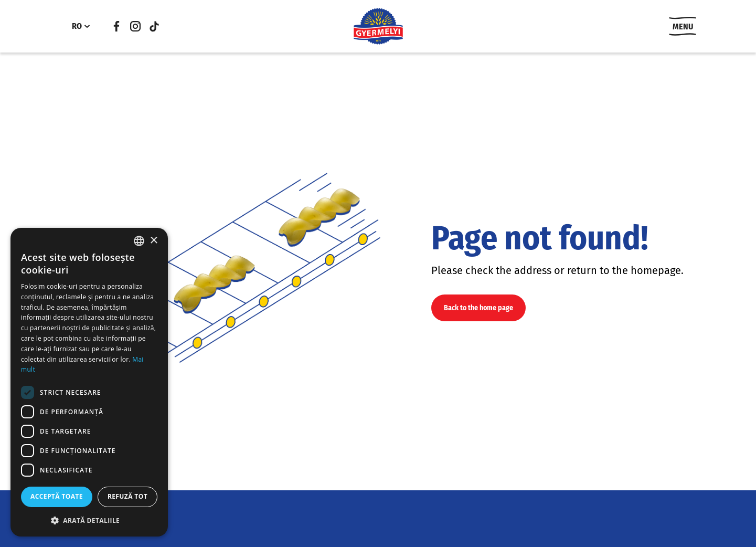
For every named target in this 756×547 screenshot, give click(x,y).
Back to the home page (478, 308)
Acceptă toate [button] (57, 496)
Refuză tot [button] (127, 496)
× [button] (153, 241)
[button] (89, 520)
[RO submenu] (87, 26)
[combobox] (139, 241)
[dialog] (89, 382)
